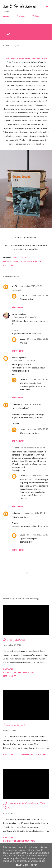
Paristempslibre (19, 358)
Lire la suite (10, 676)
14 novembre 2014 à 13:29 (33, 448)
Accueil (7, 16)
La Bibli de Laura (20, 6)
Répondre (18, 307)
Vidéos (36, 16)
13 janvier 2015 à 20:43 (38, 379)
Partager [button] (8, 266)
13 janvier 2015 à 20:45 (38, 535)
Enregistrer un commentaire (19, 673)
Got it (34, 865)
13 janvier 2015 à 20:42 (38, 295)
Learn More (22, 865)
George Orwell (12, 261)
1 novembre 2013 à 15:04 (31, 286)
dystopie (23, 257)
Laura (23, 295)
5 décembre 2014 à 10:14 (34, 513)
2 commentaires (25, 755)
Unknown (16, 404)
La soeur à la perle (15, 725)
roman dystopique (31, 261)
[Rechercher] (40, 5)
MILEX (15, 286)
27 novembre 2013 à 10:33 (26, 361)
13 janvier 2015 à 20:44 (38, 476)
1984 (15, 257)
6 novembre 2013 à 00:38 (25, 317)
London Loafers (19, 314)
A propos (21, 16)
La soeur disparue (14, 639)
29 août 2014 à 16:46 (32, 404)
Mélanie (15, 448)
